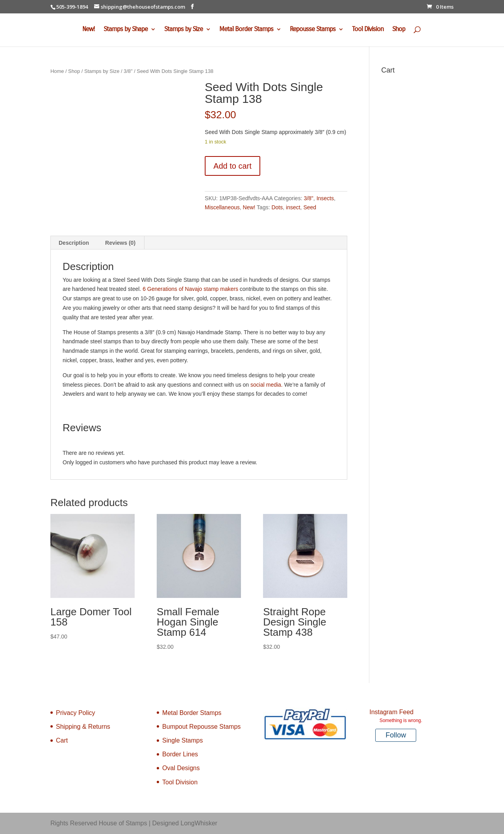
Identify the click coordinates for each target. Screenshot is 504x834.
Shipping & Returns (83, 727)
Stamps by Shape (126, 30)
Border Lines (180, 754)
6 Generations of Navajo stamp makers (190, 289)
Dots (277, 207)
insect (293, 207)
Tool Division (368, 30)
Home (57, 71)
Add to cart (233, 166)
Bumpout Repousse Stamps (201, 727)
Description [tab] (74, 243)
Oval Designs (181, 768)
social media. (267, 385)
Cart (62, 740)
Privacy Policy (76, 713)
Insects (325, 198)
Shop (399, 30)
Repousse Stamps (313, 30)
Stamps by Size (183, 30)
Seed (310, 207)
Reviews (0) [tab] (120, 243)
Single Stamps (183, 740)
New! (89, 30)
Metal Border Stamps (246, 30)
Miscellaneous (222, 207)
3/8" (128, 71)
